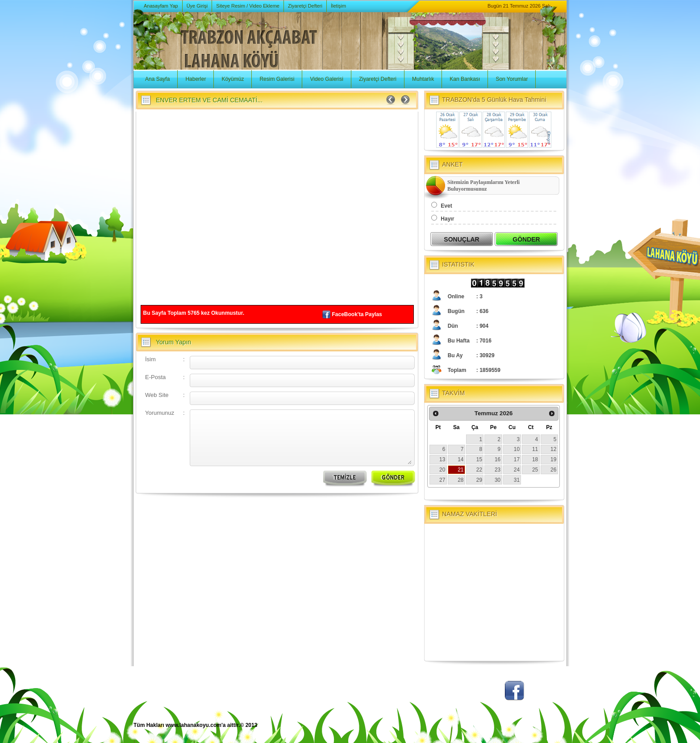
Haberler (196, 79)
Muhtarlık (423, 79)
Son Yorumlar (512, 79)
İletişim (338, 6)
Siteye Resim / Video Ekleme (248, 6)
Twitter (482, 695)
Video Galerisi (326, 79)
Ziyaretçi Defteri (305, 6)
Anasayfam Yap (161, 6)
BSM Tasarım (530, 730)
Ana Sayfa (157, 79)
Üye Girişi (197, 6)
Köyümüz (233, 79)
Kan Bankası (465, 79)
